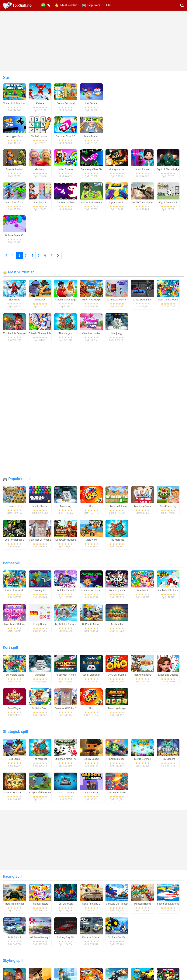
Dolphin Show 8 (66, 593)
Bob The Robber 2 (14, 543)
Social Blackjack (91, 678)
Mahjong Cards (143, 509)
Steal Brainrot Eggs (66, 303)
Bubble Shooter (40, 509)
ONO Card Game (117, 678)
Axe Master (117, 627)
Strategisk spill (15, 735)
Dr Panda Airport (91, 627)
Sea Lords (40, 303)
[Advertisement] (94, 41)
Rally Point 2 (14, 940)
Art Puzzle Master (117, 303)
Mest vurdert (69, 5)
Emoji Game (40, 627)
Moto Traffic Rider (14, 907)
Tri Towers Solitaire (117, 509)
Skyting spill (13, 964)
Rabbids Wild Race (168, 593)
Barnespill (11, 566)
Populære (94, 5)
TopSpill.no (22, 5)
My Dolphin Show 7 (66, 627)
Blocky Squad (91, 762)
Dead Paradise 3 (91, 907)
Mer (109, 5)
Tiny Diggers (168, 762)
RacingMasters (40, 907)
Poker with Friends (66, 678)
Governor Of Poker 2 (40, 543)
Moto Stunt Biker (143, 303)
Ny (48, 5)
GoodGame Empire (66, 543)
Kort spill (10, 650)
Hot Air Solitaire (142, 678)
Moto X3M (91, 543)
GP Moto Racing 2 (40, 940)
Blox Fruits (14, 303)
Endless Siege (117, 762)
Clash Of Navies (66, 796)
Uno (91, 509)
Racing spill (13, 879)
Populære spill (18, 482)
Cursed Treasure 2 (14, 796)
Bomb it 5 (142, 593)
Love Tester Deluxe (14, 627)
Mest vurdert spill (20, 275)
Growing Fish (40, 593)
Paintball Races (142, 907)
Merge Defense (142, 762)
